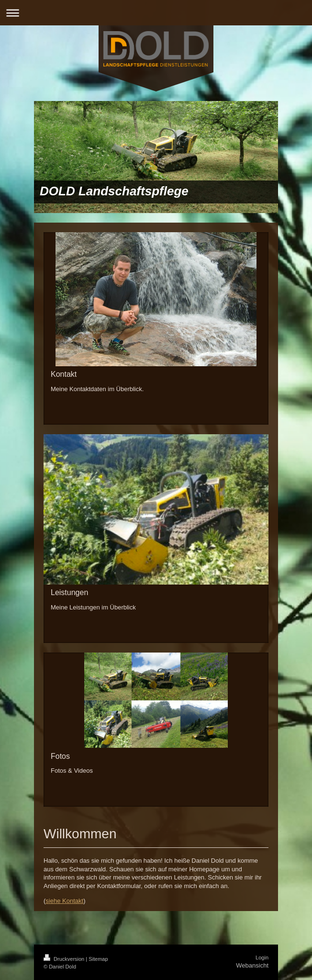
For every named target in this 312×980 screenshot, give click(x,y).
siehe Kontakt (64, 901)
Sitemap (98, 959)
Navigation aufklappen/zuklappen (156, 13)
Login (262, 957)
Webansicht (252, 965)
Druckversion (65, 959)
